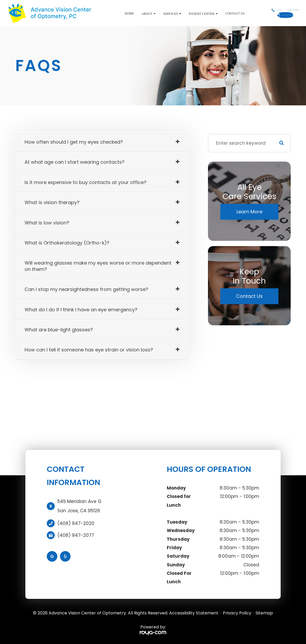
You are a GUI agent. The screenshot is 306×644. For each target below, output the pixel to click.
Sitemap (264, 613)
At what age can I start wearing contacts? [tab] (75, 162)
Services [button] (154, 14)
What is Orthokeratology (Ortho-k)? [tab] (67, 243)
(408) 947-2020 (76, 523)
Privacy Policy (237, 613)
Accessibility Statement (194, 613)
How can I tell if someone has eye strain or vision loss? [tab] (89, 350)
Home (111, 13)
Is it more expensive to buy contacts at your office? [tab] (85, 182)
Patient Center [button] (185, 14)
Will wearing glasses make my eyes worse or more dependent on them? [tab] (98, 266)
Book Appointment (276, 15)
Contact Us (216, 13)
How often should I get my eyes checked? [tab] (74, 142)
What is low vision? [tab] (47, 223)
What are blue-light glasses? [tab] (59, 330)
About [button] (130, 14)
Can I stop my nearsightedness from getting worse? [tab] (86, 289)
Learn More (249, 212)
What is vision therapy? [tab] (52, 202)
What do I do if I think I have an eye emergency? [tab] (81, 310)
